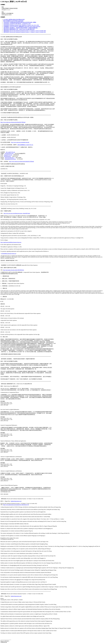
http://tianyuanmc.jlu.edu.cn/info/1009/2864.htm (14, 270)
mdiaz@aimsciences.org (16, 501)
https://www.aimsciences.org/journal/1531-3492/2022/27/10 (16, 505)
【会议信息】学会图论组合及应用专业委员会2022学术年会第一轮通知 (20, 22)
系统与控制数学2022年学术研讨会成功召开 (13, 21)
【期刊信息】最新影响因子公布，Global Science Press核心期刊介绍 (19, 29)
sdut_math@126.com (10, 152)
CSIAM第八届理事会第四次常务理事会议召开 (14, 20)
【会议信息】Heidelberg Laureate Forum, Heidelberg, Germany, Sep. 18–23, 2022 (21, 25)
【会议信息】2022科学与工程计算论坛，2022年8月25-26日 (17, 24)
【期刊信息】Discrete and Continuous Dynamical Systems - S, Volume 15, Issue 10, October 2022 (24, 32)
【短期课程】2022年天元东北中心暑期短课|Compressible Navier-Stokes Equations (22, 26)
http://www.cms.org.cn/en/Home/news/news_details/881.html (17, 213)
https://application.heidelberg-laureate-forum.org (11, 242)
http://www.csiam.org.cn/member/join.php (20, 142)
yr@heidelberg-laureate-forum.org (8, 254)
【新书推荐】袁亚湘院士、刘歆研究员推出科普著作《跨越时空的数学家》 (21, 28)
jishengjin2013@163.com (10, 159)
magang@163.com (8, 155)
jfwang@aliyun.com (9, 153)
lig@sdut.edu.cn (7, 156)
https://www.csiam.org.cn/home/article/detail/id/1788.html (13, 122)
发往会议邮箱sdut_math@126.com (25, 145)
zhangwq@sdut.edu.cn (10, 158)
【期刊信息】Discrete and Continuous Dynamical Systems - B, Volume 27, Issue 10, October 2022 (25, 31)
